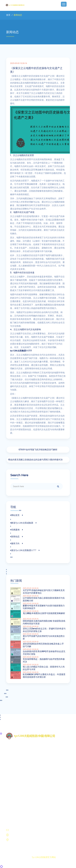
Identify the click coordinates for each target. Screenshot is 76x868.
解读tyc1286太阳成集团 (19, 792)
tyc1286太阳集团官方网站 (44, 857)
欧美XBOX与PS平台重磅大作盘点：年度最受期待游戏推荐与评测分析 (44, 676)
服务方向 (12, 801)
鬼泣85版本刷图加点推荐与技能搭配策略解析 (44, 613)
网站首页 (12, 789)
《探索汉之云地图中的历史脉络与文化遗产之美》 (36, 70)
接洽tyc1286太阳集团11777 (20, 804)
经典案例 (12, 795)
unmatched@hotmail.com (20, 830)
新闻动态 (12, 798)
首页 (8, 15)
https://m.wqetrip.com (18, 835)
